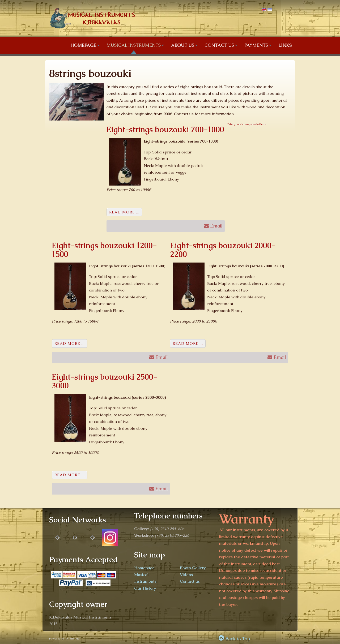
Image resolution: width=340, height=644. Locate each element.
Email (213, 225)
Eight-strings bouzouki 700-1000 (165, 129)
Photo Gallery (193, 568)
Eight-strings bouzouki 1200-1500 (104, 250)
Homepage (144, 568)
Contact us (190, 581)
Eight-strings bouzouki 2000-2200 (223, 250)
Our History (145, 588)
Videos (186, 575)
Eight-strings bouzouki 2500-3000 (105, 381)
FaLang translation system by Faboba (247, 124)
